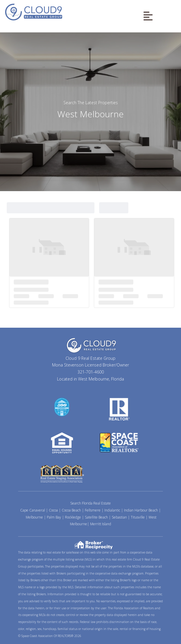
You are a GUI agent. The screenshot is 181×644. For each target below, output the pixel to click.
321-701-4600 (91, 372)
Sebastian (119, 517)
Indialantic (112, 510)
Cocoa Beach (71, 510)
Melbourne (34, 517)
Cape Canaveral (33, 510)
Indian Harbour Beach (141, 510)
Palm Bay (54, 517)
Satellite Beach (96, 517)
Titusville (138, 517)
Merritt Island (101, 524)
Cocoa (53, 510)
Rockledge (73, 517)
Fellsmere (93, 510)
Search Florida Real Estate (90, 503)
